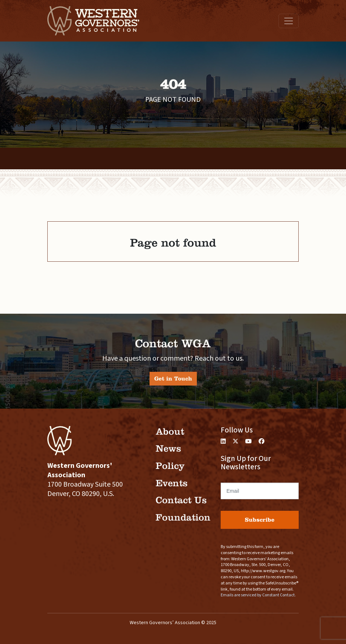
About (170, 432)
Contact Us (181, 500)
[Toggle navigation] (289, 21)
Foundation (183, 517)
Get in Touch (173, 378)
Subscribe (260, 520)
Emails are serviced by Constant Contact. (258, 595)
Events (172, 483)
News (168, 449)
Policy (170, 466)
